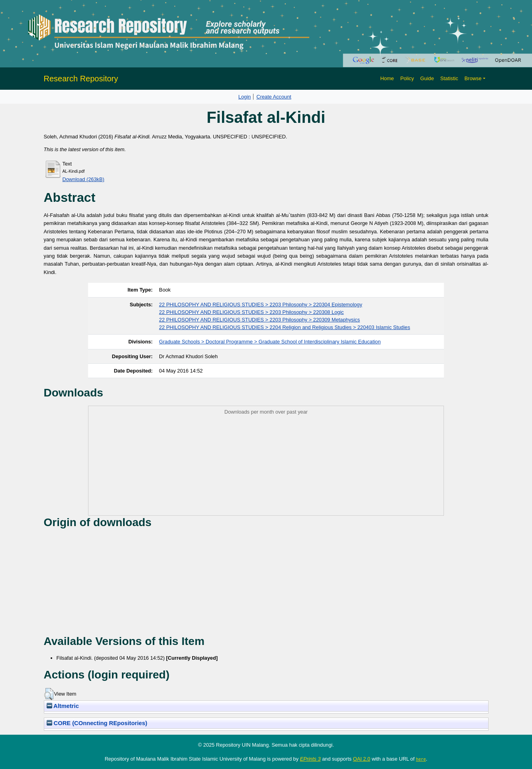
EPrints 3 (310, 759)
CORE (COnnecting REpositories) (97, 723)
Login (244, 97)
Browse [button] (473, 78)
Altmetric (63, 706)
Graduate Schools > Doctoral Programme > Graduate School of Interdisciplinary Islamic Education (270, 342)
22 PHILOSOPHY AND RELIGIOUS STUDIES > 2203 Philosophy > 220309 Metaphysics (259, 320)
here (421, 759)
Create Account (274, 97)
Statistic (449, 78)
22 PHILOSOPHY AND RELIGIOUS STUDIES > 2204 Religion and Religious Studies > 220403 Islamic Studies (285, 327)
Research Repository (81, 79)
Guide (427, 78)
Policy (407, 78)
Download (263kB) (83, 179)
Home (387, 78)
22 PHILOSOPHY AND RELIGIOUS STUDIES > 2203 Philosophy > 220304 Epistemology (261, 305)
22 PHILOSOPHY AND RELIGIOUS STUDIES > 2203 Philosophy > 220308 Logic (251, 312)
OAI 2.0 (362, 759)
